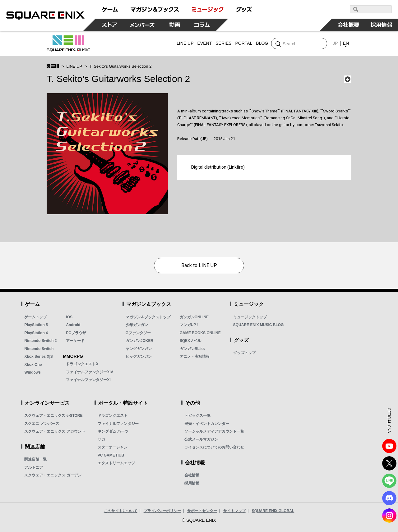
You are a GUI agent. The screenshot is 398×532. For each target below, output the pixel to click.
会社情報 (192, 475)
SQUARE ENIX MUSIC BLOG (259, 325)
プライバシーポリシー (162, 511)
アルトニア (34, 467)
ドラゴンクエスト (113, 416)
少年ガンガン (137, 325)
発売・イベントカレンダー (207, 424)
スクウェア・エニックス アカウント (55, 431)
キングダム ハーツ (113, 431)
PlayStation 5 (36, 325)
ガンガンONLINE (194, 317)
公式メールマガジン (201, 439)
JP (335, 43)
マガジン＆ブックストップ (148, 317)
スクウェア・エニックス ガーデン (53, 475)
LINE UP (74, 66)
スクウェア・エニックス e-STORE (53, 416)
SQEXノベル (190, 341)
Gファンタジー (138, 333)
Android (73, 325)
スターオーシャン (113, 447)
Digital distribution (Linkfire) (218, 167)
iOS (69, 317)
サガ (101, 439)
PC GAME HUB (111, 455)
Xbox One (33, 365)
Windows (32, 372)
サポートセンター (202, 511)
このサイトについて (121, 511)
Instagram (389, 516)
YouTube (389, 446)
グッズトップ (244, 353)
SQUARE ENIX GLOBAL (273, 511)
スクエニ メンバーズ (42, 424)
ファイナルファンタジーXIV (89, 372)
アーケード (75, 341)
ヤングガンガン (139, 349)
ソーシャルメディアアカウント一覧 (214, 431)
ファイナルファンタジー (118, 424)
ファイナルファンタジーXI (88, 380)
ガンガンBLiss (192, 349)
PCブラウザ (76, 333)
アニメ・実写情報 (195, 357)
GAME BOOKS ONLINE (200, 333)
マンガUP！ (190, 325)
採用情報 (192, 483)
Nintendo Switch (39, 349)
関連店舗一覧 (35, 459)
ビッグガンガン (139, 357)
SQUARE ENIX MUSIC (68, 43)
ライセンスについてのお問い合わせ (214, 447)
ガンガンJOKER (139, 341)
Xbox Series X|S (38, 357)
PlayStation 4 (36, 333)
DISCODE (389, 498)
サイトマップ (234, 511)
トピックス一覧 (197, 416)
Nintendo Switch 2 (40, 341)
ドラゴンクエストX (82, 364)
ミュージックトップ (250, 317)
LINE (389, 481)
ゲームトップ (35, 317)
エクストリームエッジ (116, 463)
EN (346, 43)
